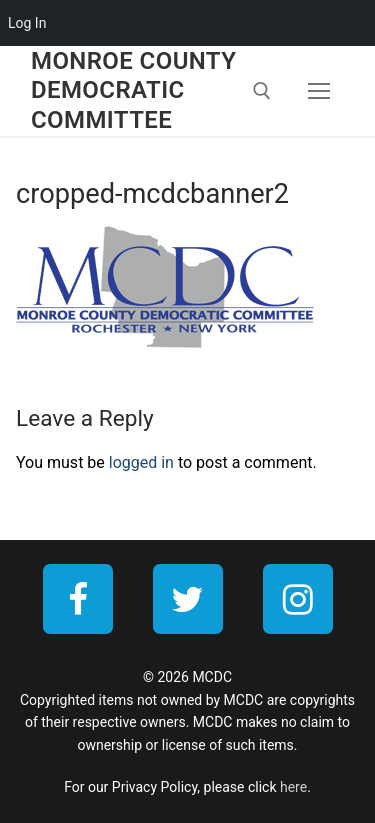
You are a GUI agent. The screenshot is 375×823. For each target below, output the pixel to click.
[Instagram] (298, 599)
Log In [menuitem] (27, 23)
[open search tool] (262, 91)
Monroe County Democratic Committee (133, 90)
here (293, 787)
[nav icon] (319, 91)
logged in (141, 462)
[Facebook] (78, 599)
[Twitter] (188, 599)
